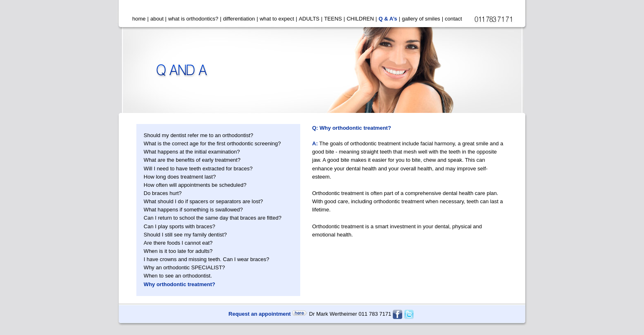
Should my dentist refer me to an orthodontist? (199, 135)
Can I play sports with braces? (179, 226)
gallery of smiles (421, 19)
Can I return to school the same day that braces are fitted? (213, 218)
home (139, 19)
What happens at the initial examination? (192, 152)
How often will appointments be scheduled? (195, 185)
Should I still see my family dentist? (185, 235)
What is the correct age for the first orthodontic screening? (212, 143)
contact (453, 19)
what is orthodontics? (193, 19)
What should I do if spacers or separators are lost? (203, 201)
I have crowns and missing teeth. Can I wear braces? (207, 259)
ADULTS (309, 19)
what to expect (277, 19)
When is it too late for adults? (178, 251)
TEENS (333, 19)
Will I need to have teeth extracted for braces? (198, 169)
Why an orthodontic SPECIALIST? (184, 267)
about (157, 19)
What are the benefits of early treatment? (192, 160)
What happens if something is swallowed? (193, 210)
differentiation (239, 19)
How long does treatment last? (180, 177)
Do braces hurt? (163, 193)
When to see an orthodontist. (178, 276)
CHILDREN (360, 19)
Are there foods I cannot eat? (178, 243)
